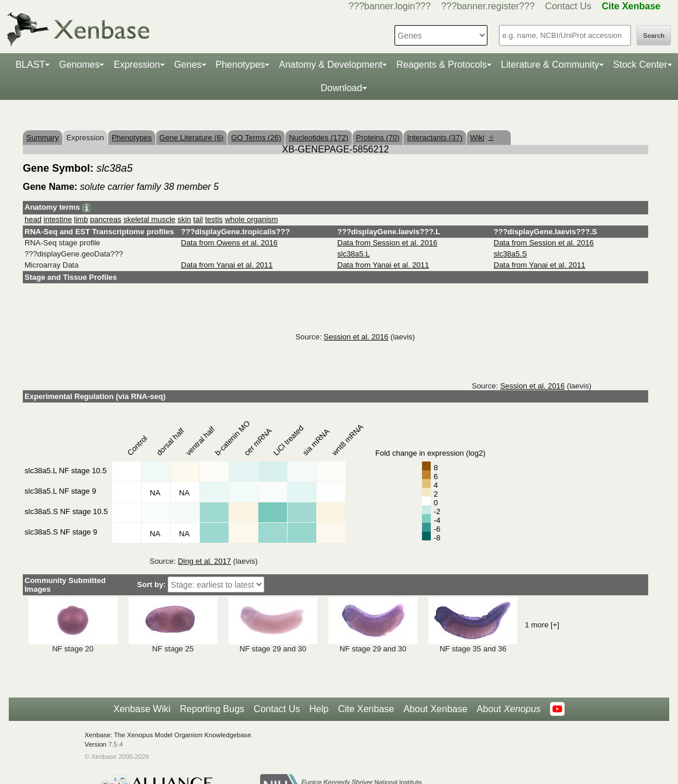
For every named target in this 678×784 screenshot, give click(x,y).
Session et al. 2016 (356, 337)
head (33, 219)
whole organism (252, 219)
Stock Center (640, 65)
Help (319, 709)
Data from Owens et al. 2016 (229, 243)
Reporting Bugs (212, 709)
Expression (136, 65)
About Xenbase (435, 709)
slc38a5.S (511, 254)
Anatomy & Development (331, 65)
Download (341, 88)
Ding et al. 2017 (204, 561)
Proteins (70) (378, 138)
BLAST (30, 65)
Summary (43, 138)
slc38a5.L (354, 254)
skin (184, 219)
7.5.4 (115, 744)
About (509, 709)
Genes (188, 65)
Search (654, 36)
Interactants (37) (435, 138)
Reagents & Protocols (442, 65)
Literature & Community (550, 65)
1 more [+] (542, 625)
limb (81, 219)
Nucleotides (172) (319, 138)
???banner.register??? (488, 6)
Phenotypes (241, 65)
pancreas (105, 219)
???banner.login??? (390, 6)
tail (198, 219)
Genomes (79, 65)
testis (214, 219)
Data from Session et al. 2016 (387, 243)
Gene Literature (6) (192, 138)
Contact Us (568, 6)
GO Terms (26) (256, 138)
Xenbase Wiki (142, 709)
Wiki (482, 138)
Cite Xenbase (366, 709)
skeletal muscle (149, 219)
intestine (58, 219)
